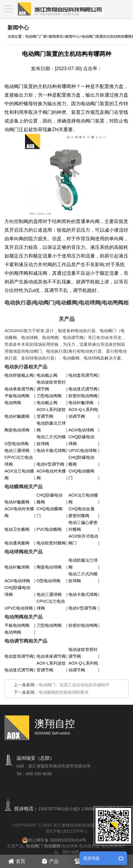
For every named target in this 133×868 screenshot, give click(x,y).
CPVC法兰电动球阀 (19, 461)
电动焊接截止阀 (19, 375)
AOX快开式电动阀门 (83, 540)
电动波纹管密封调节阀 (51, 386)
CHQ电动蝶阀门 (81, 474)
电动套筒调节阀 (83, 375)
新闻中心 (72, 37)
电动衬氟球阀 (81, 403)
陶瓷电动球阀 (17, 430)
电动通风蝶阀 (17, 543)
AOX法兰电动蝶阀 (19, 474)
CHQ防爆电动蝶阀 (81, 461)
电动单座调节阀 (19, 389)
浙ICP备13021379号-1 (66, 831)
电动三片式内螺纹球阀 (51, 440)
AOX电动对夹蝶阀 (51, 474)
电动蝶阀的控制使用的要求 (64, 692)
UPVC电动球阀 (83, 451)
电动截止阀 (47, 375)
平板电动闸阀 (17, 396)
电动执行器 (90, 846)
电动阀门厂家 (36, 37)
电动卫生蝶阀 (17, 529)
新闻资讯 (56, 37)
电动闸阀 (13, 403)
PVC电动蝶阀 (49, 529)
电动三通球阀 (17, 451)
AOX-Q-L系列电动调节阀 (83, 413)
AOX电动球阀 (81, 430)
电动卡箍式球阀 (51, 451)
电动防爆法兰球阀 (51, 427)
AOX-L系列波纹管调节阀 (51, 413)
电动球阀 (70, 846)
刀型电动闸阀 (49, 396)
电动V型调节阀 (50, 464)
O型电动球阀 (17, 444)
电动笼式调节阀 (83, 389)
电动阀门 (14, 86)
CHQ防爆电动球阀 (81, 440)
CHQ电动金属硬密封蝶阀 (81, 512)
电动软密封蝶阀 (51, 543)
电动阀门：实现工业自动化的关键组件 (74, 685)
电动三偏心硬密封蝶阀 (83, 526)
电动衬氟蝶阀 (17, 416)
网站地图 (71, 852)
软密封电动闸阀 (83, 396)
